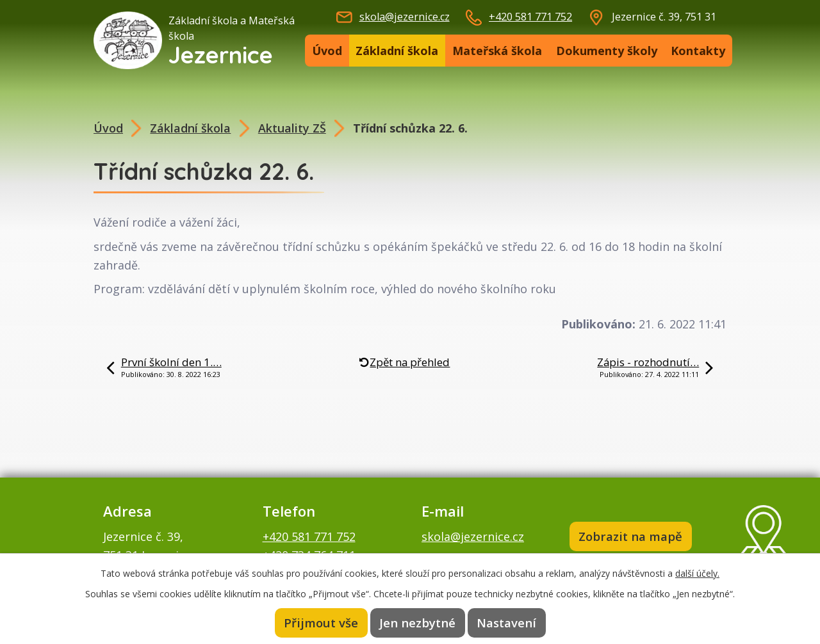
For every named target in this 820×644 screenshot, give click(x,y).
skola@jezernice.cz (405, 17)
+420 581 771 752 (530, 17)
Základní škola (397, 51)
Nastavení (506, 623)
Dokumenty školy (607, 51)
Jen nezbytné (418, 623)
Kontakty (698, 51)
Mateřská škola (497, 51)
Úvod (327, 51)
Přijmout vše (322, 623)
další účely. (697, 573)
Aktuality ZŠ (292, 128)
